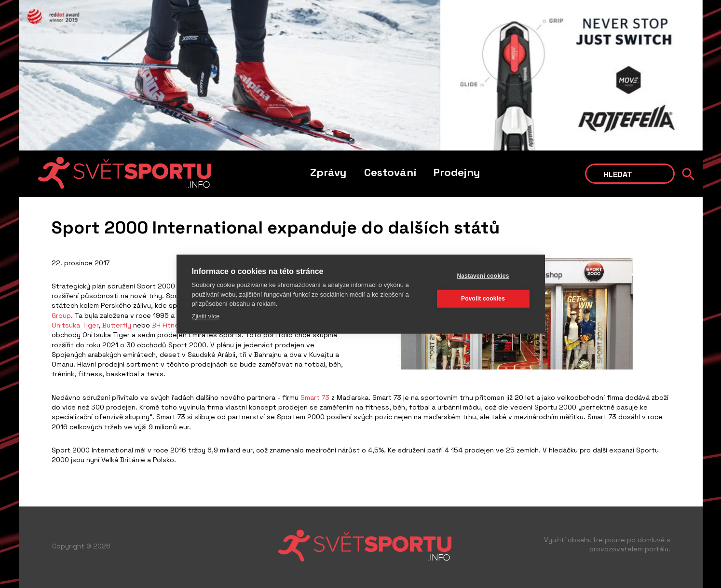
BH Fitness (169, 325)
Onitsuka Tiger (75, 325)
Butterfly (117, 325)
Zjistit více (206, 316)
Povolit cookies (483, 299)
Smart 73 (315, 397)
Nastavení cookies (483, 276)
